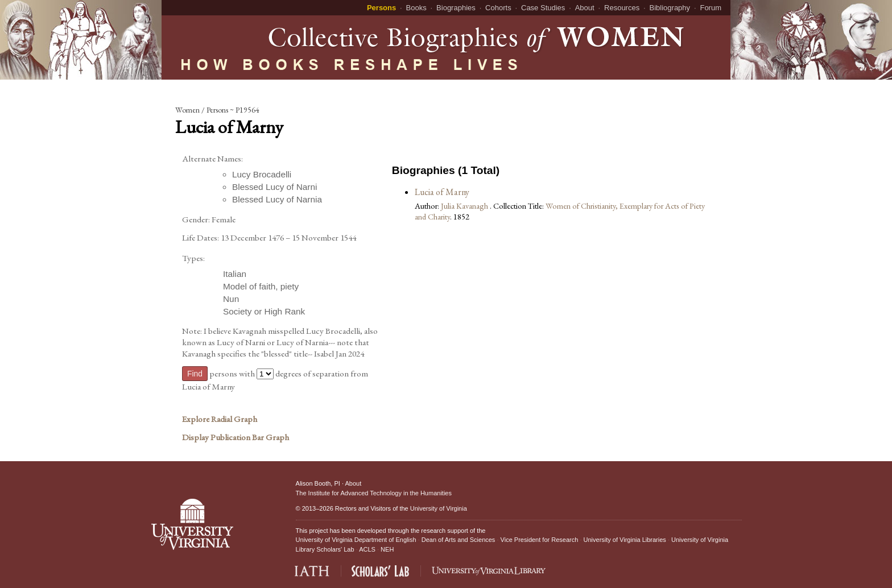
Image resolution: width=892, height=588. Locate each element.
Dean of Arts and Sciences (459, 540)
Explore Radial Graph (220, 419)
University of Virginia (439, 508)
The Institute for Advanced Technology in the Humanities (374, 493)
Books (416, 8)
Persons (381, 8)
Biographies (456, 8)
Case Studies (543, 8)
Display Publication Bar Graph (236, 437)
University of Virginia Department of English (356, 540)
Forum (711, 8)
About (585, 8)
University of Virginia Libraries (625, 540)
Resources (622, 8)
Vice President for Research (540, 540)
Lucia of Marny (442, 192)
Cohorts (498, 8)
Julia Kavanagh (465, 206)
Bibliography (670, 8)
